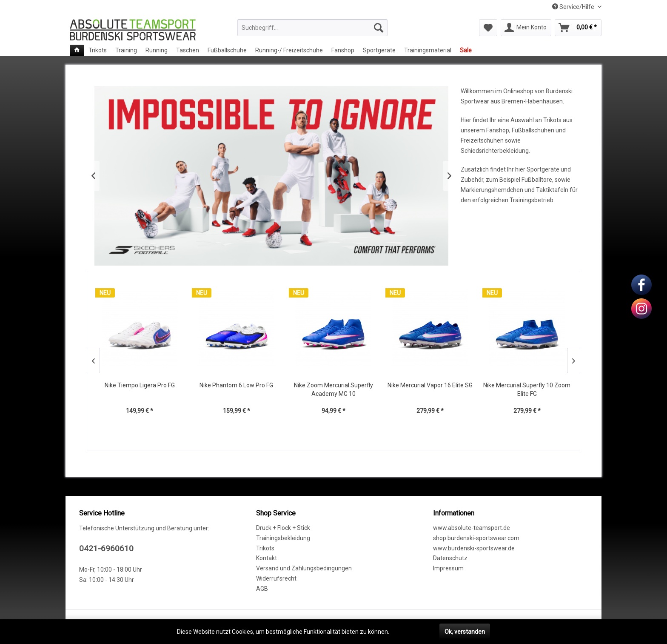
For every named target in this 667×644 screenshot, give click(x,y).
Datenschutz (450, 558)
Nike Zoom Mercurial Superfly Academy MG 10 (333, 389)
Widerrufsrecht (276, 578)
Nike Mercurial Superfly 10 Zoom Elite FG (527, 389)
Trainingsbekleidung (283, 538)
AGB (262, 589)
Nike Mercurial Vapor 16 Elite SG (430, 385)
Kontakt (267, 558)
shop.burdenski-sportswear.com (476, 538)
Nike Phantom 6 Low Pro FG (236, 385)
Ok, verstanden (465, 632)
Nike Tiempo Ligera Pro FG (140, 385)
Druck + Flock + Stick (283, 528)
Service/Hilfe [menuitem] (574, 7)
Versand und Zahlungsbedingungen (304, 568)
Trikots (265, 548)
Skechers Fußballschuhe (271, 176)
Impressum (448, 568)
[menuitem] (312, 28)
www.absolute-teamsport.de (472, 528)
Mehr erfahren (410, 632)
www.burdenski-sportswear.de (474, 548)
